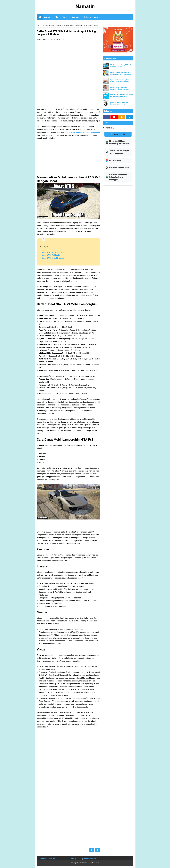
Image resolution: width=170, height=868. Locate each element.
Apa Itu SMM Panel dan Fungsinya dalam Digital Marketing (119, 88)
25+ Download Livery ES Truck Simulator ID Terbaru (121, 66)
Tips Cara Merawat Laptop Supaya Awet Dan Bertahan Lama (120, 81)
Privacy (73, 859)
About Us (51, 859)
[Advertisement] (69, 58)
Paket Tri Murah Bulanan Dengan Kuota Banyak (119, 103)
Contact (43, 859)
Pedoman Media (90, 859)
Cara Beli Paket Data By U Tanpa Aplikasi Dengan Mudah (121, 96)
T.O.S (80, 859)
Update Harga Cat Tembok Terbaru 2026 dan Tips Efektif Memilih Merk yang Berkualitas (121, 73)
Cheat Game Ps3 (59, 39)
